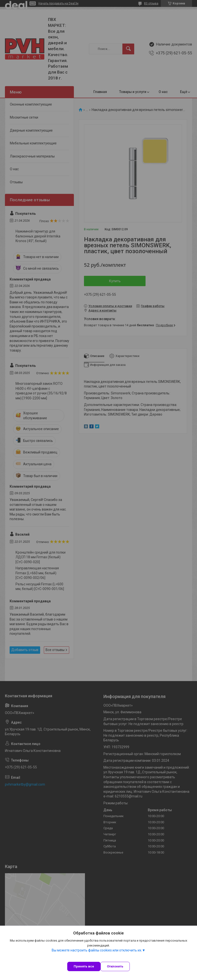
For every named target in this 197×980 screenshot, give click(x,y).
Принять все (84, 966)
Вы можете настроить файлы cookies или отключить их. (97, 950)
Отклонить (115, 966)
